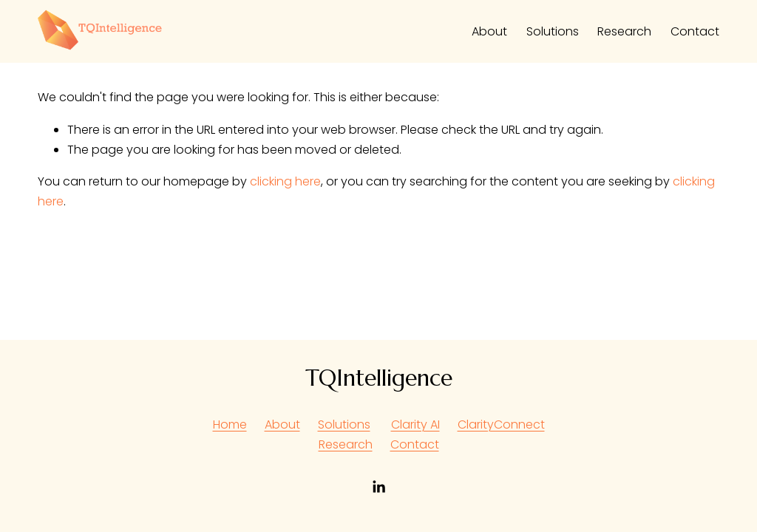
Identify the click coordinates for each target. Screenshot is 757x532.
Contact (695, 31)
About (489, 31)
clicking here (285, 181)
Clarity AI (415, 424)
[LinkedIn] (378, 487)
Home (230, 424)
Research (624, 31)
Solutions (553, 31)
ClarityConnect (501, 424)
